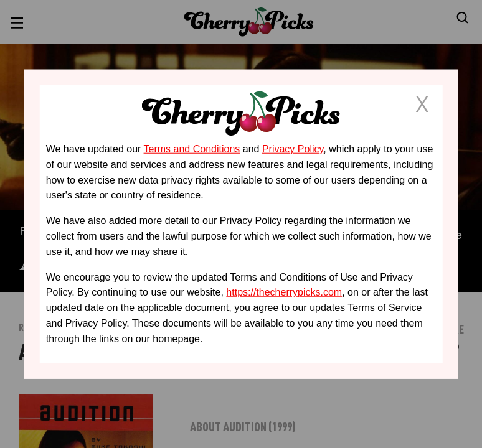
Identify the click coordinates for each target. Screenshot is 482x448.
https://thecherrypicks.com (284, 292)
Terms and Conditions (192, 149)
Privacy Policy (293, 149)
